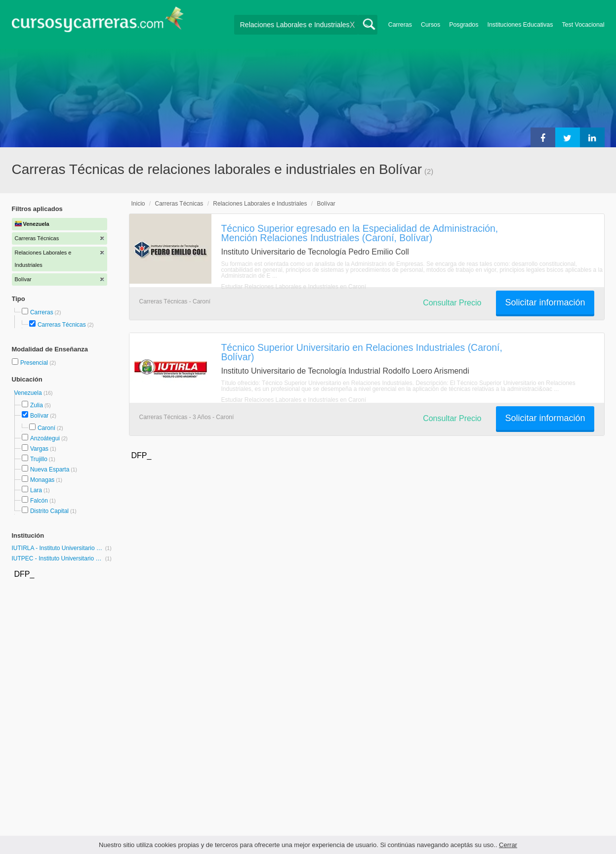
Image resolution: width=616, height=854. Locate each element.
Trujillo (39, 459)
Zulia (37, 405)
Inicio (138, 204)
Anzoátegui (45, 438)
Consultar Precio (452, 303)
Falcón (39, 501)
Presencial (35, 363)
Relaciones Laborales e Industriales (260, 204)
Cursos (431, 25)
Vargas (39, 449)
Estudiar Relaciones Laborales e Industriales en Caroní (294, 287)
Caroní (46, 428)
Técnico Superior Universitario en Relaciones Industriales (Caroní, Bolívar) (362, 352)
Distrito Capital (49, 511)
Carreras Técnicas (62, 325)
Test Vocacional (583, 25)
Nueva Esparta (50, 470)
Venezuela (29, 393)
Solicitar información (545, 302)
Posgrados (464, 25)
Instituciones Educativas (520, 25)
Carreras (400, 25)
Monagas (42, 480)
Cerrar (508, 845)
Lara (36, 490)
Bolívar (39, 416)
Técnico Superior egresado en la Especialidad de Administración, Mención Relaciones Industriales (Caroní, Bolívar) (360, 233)
